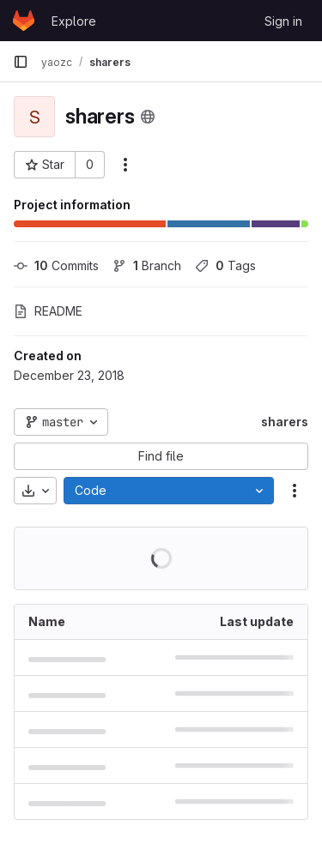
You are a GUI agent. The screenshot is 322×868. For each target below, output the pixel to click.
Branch (147, 265)
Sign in (283, 21)
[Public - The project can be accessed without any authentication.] (148, 117)
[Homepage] (24, 21)
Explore (74, 21)
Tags (225, 265)
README (48, 311)
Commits (56, 265)
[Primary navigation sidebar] (21, 62)
